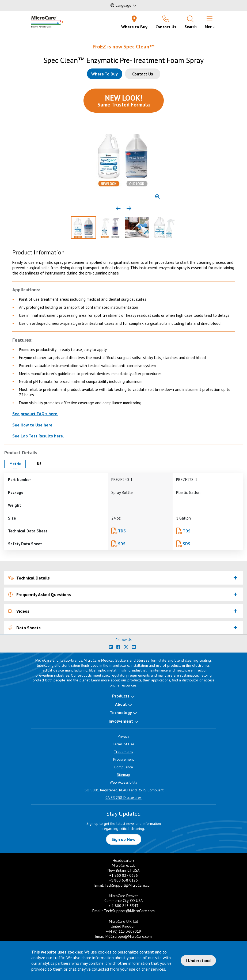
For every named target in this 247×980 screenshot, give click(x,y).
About (121, 704)
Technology (121, 712)
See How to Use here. (33, 425)
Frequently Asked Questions (40, 594)
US (43, 464)
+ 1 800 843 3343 (123, 906)
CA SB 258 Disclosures (123, 798)
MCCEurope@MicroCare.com (129, 936)
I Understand (198, 960)
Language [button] (121, 5)
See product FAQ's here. (35, 414)
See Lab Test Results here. (38, 436)
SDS (122, 544)
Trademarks (123, 752)
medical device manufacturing (64, 670)
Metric (18, 464)
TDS (122, 531)
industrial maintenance (150, 670)
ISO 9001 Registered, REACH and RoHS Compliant (123, 790)
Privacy (123, 736)
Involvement (121, 721)
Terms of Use (123, 744)
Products (121, 696)
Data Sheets (24, 628)
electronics (201, 665)
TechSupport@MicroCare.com (129, 885)
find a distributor (185, 680)
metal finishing (119, 670)
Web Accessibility (123, 782)
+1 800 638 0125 (123, 880)
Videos (19, 611)
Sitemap (123, 775)
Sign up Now (123, 839)
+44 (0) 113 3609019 (123, 931)
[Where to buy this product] (105, 74)
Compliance (124, 767)
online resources (123, 685)
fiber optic (97, 670)
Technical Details (29, 578)
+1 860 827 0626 (124, 875)
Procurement (123, 759)
